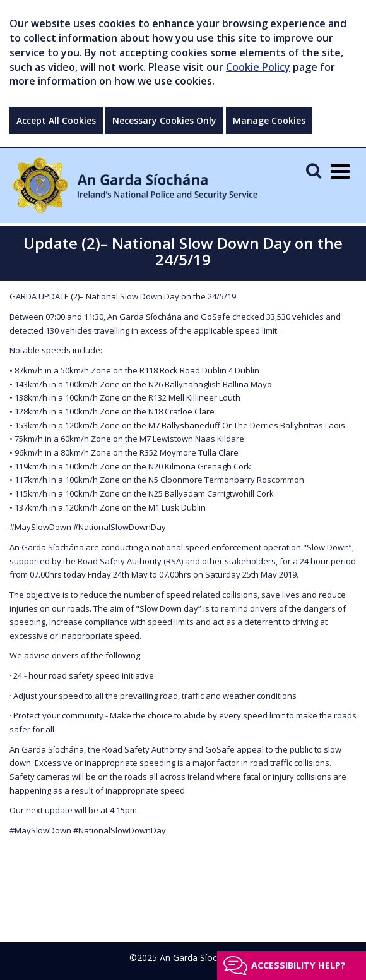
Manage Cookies (269, 120)
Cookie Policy (258, 67)
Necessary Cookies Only (164, 120)
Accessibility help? (298, 965)
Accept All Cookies (56, 120)
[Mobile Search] (314, 170)
